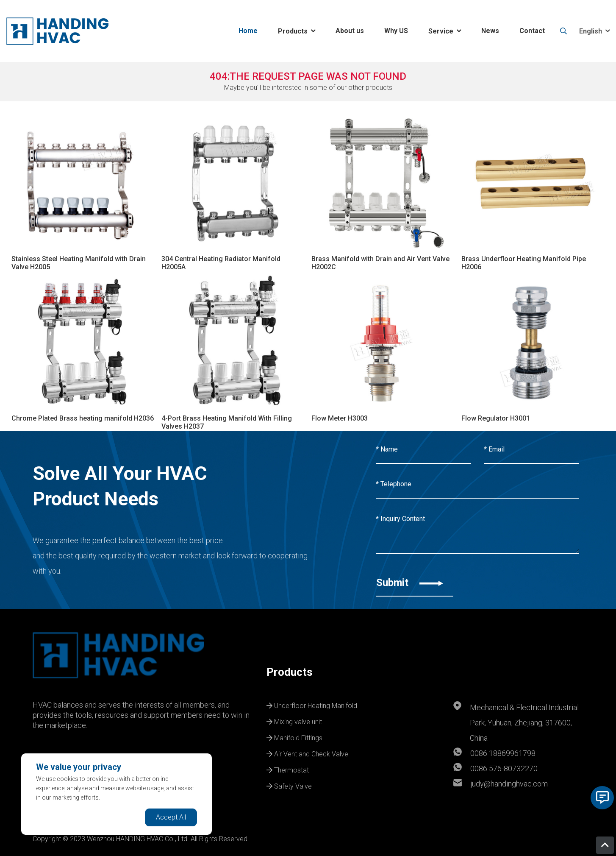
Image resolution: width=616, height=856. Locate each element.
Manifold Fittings (294, 737)
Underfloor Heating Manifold (312, 705)
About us (350, 31)
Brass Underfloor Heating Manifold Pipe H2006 (524, 263)
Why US (396, 31)
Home (248, 31)
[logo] (57, 31)
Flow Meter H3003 (340, 418)
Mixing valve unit (294, 721)
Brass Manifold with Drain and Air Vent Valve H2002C (380, 263)
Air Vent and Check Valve (307, 753)
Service (441, 31)
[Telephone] (477, 485)
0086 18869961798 (503, 753)
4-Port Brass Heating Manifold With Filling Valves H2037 (227, 422)
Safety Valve (289, 785)
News (490, 31)
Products (293, 31)
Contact (532, 31)
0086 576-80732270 (504, 768)
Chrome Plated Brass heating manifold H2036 (83, 418)
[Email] (531, 450)
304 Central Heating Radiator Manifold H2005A (221, 263)
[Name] (423, 450)
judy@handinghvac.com (509, 784)
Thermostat (288, 769)
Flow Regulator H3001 (496, 418)
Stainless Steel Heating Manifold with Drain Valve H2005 (79, 263)
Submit (410, 583)
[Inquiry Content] (477, 530)
